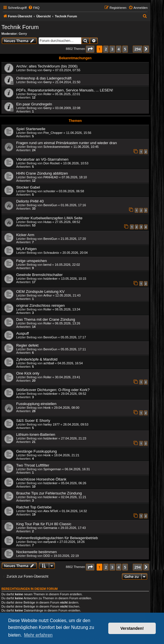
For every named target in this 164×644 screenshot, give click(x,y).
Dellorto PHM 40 (30, 201)
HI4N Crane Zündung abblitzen (42, 173)
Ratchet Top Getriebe (34, 507)
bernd (47, 265)
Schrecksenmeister (57, 147)
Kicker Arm (25, 235)
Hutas (47, 222)
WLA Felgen (26, 249)
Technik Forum (20, 27)
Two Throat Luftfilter (33, 465)
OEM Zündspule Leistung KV (40, 292)
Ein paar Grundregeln (34, 104)
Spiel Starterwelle (31, 129)
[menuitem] (34, 8)
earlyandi (50, 542)
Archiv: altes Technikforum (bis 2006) (47, 66)
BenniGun (50, 205)
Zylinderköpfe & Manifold (37, 359)
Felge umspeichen (32, 261)
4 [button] (119, 49)
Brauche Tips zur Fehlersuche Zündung (49, 493)
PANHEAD (51, 177)
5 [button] (125, 49)
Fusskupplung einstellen (36, 404)
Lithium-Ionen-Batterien (36, 435)
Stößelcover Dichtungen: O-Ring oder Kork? (53, 390)
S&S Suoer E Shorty (33, 421)
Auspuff (22, 333)
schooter (49, 191)
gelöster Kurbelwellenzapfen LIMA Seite (49, 218)
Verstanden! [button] (132, 628)
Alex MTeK (51, 511)
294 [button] (138, 49)
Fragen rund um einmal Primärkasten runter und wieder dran (67, 143)
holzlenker (50, 279)
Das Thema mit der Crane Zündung (46, 319)
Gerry (23, 34)
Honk (47, 408)
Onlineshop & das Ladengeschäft (44, 78)
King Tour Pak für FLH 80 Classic (44, 524)
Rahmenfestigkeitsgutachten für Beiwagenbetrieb (57, 538)
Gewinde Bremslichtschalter (39, 275)
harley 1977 (51, 424)
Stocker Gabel (28, 187)
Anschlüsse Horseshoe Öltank (41, 479)
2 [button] (106, 49)
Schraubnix (51, 253)
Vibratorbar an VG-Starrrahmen (42, 159)
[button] (90, 49)
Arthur (47, 295)
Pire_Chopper (53, 133)
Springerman (52, 469)
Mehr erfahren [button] (38, 635)
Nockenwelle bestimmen (37, 552)
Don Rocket (51, 163)
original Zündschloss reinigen (41, 305)
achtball (49, 363)
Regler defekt (27, 345)
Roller (47, 94)
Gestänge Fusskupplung (37, 451)
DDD (47, 556)
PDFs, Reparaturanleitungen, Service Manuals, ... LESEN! (65, 90)
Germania (50, 528)
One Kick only (28, 373)
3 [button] (112, 49)
